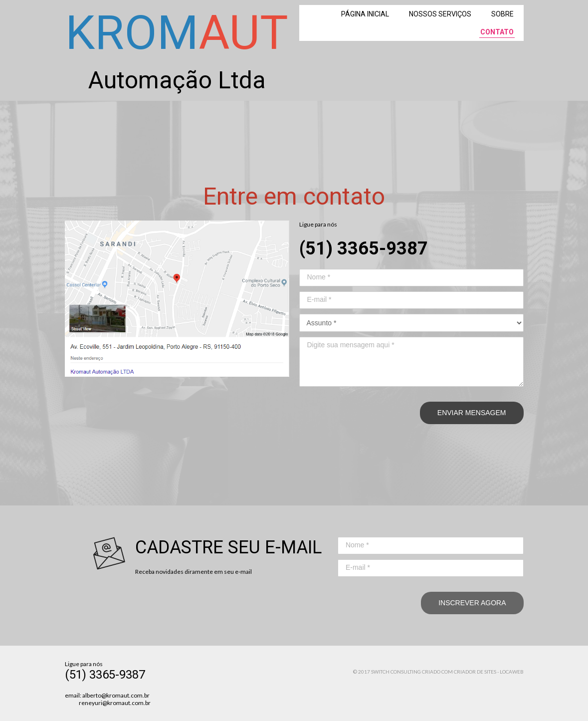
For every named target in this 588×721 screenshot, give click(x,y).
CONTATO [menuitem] (497, 32)
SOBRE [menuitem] (502, 14)
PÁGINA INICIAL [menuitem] (365, 14)
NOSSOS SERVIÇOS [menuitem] (440, 14)
